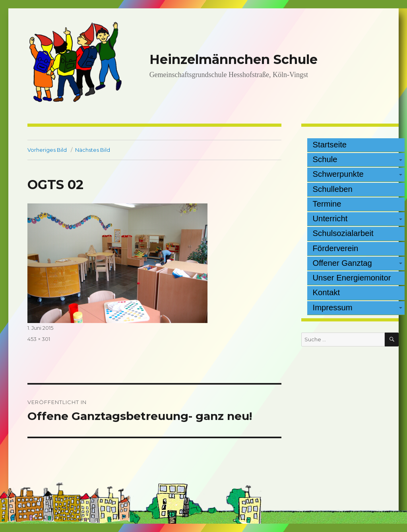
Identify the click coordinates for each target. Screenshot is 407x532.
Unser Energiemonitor (352, 278)
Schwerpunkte (338, 174)
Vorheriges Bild (47, 150)
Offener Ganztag (342, 263)
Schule (325, 159)
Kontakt (327, 292)
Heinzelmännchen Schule (234, 59)
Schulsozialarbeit (343, 233)
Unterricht (330, 219)
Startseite (330, 145)
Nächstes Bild (93, 150)
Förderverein (336, 248)
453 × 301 (39, 339)
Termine (327, 204)
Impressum (333, 308)
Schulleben (333, 189)
